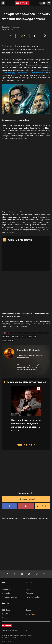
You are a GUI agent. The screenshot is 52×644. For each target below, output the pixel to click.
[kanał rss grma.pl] (45, 574)
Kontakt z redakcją (33, 597)
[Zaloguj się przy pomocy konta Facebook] (9, 506)
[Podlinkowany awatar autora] (9, 353)
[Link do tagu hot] (10, 333)
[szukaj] (3, 3)
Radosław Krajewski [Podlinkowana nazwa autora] (29, 350)
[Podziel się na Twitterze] (45, 36)
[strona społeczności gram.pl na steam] (37, 574)
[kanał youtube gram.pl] (22, 574)
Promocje (5, 618)
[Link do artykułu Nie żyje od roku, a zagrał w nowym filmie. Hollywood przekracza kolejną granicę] (26, 414)
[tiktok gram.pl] (7, 574)
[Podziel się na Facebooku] (35, 36)
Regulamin (6, 593)
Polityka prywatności (10, 597)
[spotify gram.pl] (30, 574)
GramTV (5, 614)
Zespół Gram (7, 589)
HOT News (6, 610)
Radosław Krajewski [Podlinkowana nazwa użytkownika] (10, 27)
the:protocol (31, 614)
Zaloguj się (44, 506)
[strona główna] (22, 3)
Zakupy (29, 610)
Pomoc (29, 589)
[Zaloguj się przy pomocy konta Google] (26, 506)
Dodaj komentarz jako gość (26, 499)
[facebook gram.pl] (15, 574)
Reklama (29, 593)
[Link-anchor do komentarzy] (9, 36)
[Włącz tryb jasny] (42, 3)
